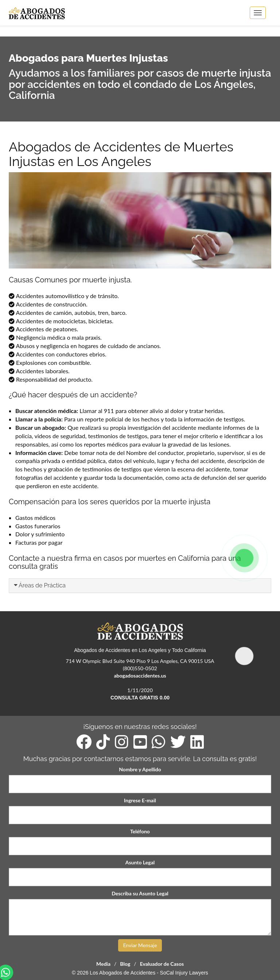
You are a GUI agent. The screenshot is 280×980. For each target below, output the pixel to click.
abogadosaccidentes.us (140, 676)
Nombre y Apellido (140, 769)
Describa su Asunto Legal (140, 893)
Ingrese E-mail (140, 800)
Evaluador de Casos (162, 964)
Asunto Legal (140, 862)
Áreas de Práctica (42, 585)
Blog (125, 964)
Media (103, 964)
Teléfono (140, 831)
